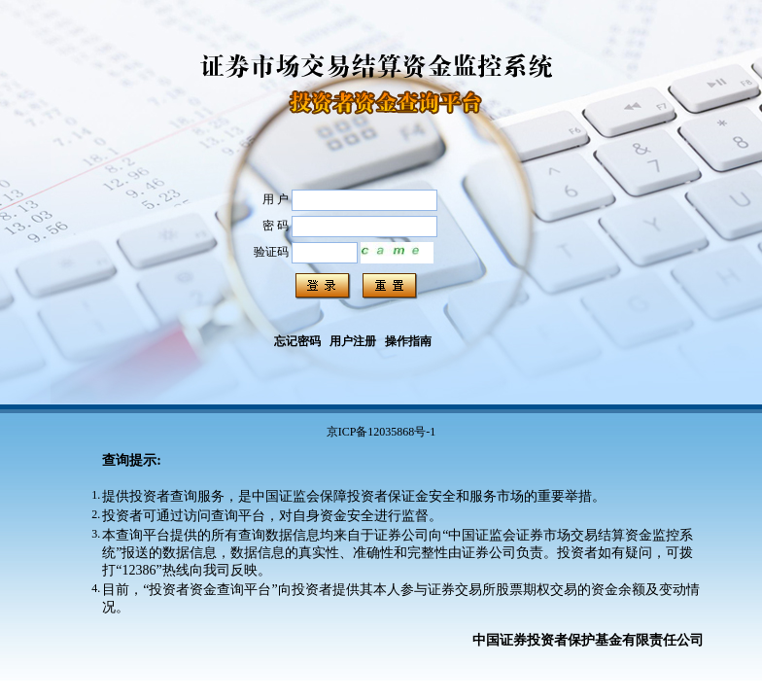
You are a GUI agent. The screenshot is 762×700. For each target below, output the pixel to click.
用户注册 (353, 341)
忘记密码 (297, 341)
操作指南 (408, 341)
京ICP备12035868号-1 (381, 432)
